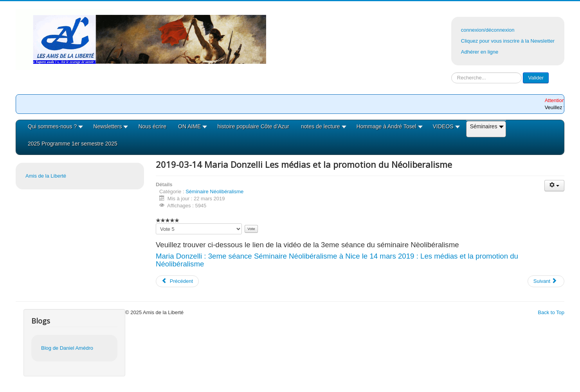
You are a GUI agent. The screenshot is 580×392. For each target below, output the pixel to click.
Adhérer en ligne (480, 52)
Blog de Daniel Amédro (67, 348)
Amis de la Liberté (46, 176)
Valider (536, 78)
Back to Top (551, 312)
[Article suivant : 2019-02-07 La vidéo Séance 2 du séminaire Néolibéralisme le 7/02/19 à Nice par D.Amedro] (546, 281)
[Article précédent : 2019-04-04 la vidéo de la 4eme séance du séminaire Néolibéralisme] (177, 281)
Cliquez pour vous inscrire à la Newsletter (508, 41)
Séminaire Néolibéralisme (214, 192)
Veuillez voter (156, 224)
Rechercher (451, 73)
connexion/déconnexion (488, 30)
